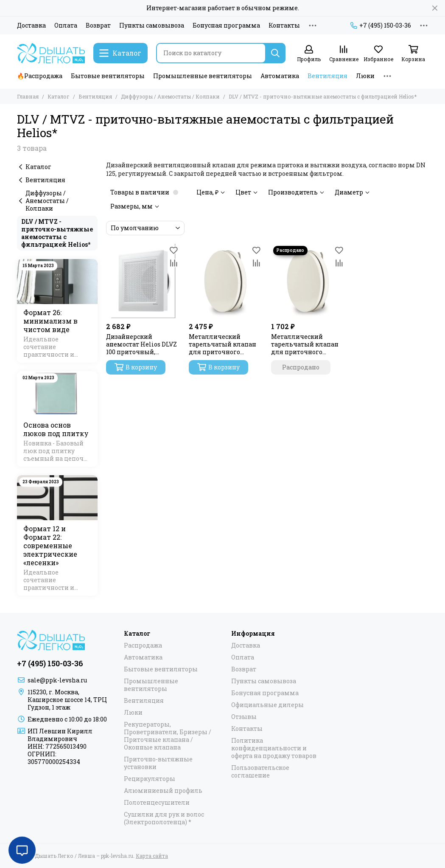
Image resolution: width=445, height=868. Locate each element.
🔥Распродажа (40, 76)
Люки (365, 76)
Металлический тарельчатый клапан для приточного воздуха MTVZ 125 (222, 344)
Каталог (59, 96)
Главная (28, 96)
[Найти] (275, 53)
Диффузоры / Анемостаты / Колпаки (170, 96)
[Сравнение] (344, 54)
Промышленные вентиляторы (203, 76)
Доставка (31, 25)
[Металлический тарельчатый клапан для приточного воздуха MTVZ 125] (226, 281)
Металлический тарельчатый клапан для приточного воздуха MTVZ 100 (305, 344)
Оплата (66, 25)
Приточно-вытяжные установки (158, 763)
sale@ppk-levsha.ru (57, 680)
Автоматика (280, 76)
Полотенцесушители (157, 803)
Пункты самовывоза (152, 25)
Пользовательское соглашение (260, 772)
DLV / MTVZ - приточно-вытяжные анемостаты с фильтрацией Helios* (57, 233)
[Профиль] (309, 54)
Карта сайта (152, 856)
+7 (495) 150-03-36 (381, 25)
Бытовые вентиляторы (108, 76)
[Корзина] (413, 54)
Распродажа (143, 645)
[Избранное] (378, 54)
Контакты (284, 25)
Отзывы (244, 717)
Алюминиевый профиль (163, 791)
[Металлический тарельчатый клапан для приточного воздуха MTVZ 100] (308, 281)
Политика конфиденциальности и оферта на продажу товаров (274, 748)
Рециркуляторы (150, 779)
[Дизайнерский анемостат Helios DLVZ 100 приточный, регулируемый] (143, 281)
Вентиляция (327, 76)
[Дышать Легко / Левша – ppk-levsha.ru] (51, 53)
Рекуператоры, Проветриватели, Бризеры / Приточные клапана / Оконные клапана (168, 736)
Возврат (98, 25)
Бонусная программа (226, 25)
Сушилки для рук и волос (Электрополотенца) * (164, 818)
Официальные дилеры (267, 705)
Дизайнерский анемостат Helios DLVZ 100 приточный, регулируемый (141, 344)
